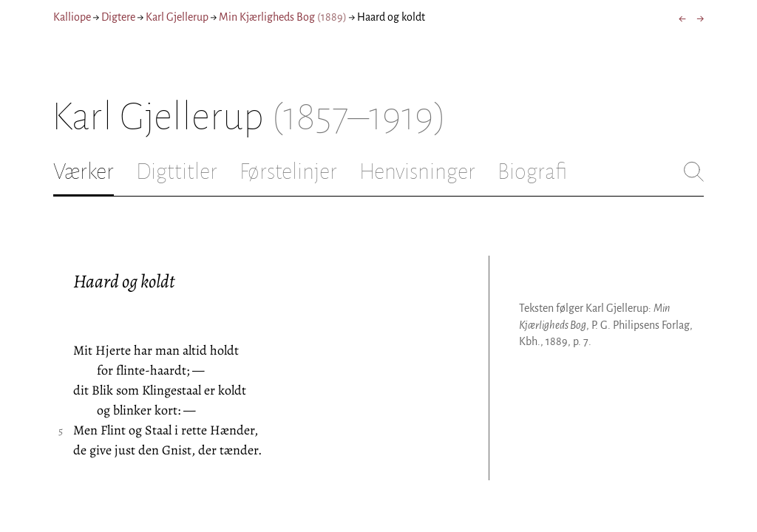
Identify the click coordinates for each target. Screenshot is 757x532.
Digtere (118, 17)
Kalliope (72, 17)
